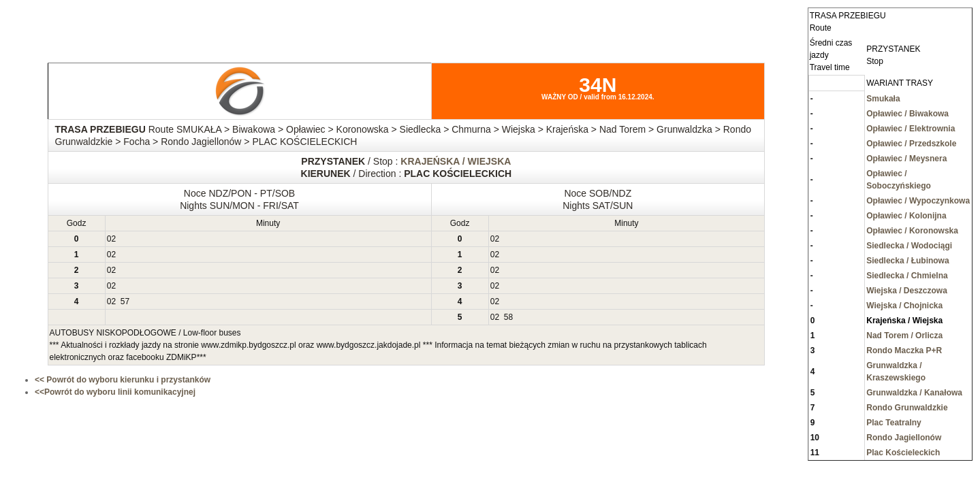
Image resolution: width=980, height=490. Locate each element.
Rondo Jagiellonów (904, 438)
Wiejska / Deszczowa (907, 291)
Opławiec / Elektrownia (911, 129)
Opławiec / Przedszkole (911, 144)
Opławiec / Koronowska (912, 231)
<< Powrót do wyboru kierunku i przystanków (123, 380)
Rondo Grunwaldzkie (907, 408)
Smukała (883, 99)
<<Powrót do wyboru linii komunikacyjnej (115, 392)
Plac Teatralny (894, 423)
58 (508, 317)
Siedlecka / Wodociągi (909, 246)
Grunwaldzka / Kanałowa (914, 393)
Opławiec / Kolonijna (906, 216)
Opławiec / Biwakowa (907, 114)
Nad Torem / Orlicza (904, 336)
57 (125, 301)
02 (111, 239)
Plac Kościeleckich (903, 453)
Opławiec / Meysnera (906, 159)
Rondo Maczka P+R (904, 350)
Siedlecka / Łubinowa (907, 261)
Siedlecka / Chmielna (907, 276)
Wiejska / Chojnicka (904, 306)
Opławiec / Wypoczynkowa (918, 201)
